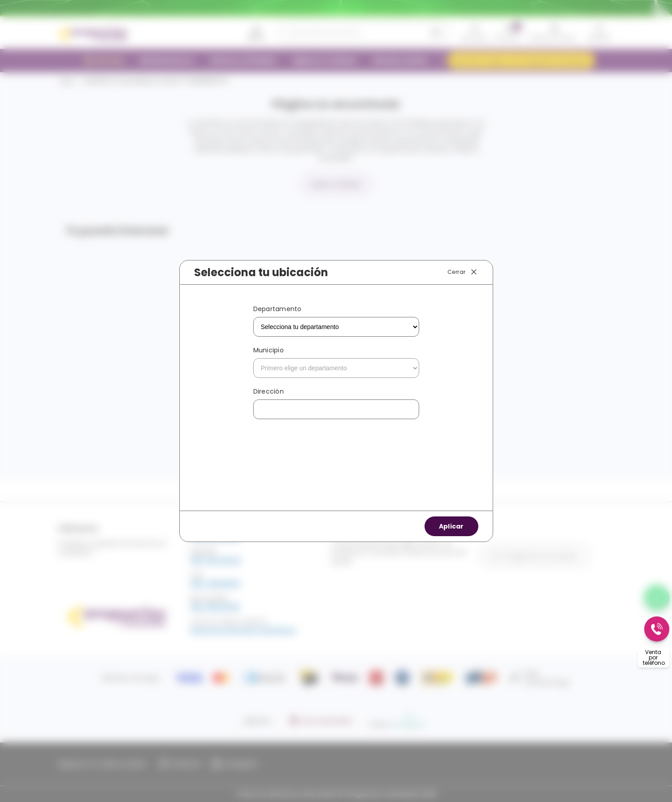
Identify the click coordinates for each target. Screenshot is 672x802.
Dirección (269, 391)
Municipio (269, 350)
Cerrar (463, 272)
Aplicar (451, 526)
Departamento (277, 309)
